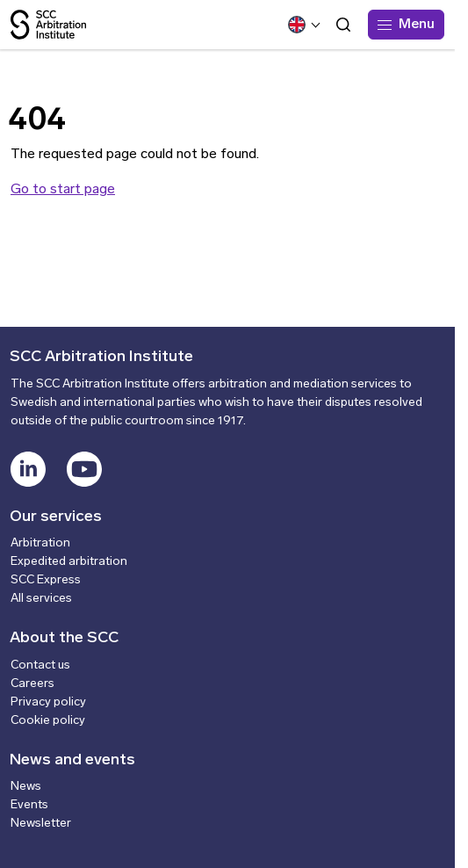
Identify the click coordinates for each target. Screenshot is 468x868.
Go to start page (63, 190)
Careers (32, 684)
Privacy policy (48, 702)
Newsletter (41, 824)
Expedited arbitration (69, 562)
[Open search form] (343, 25)
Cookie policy (48, 721)
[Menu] (406, 25)
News (26, 787)
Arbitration (40, 543)
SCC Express (46, 580)
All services (41, 599)
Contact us (40, 665)
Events (29, 805)
